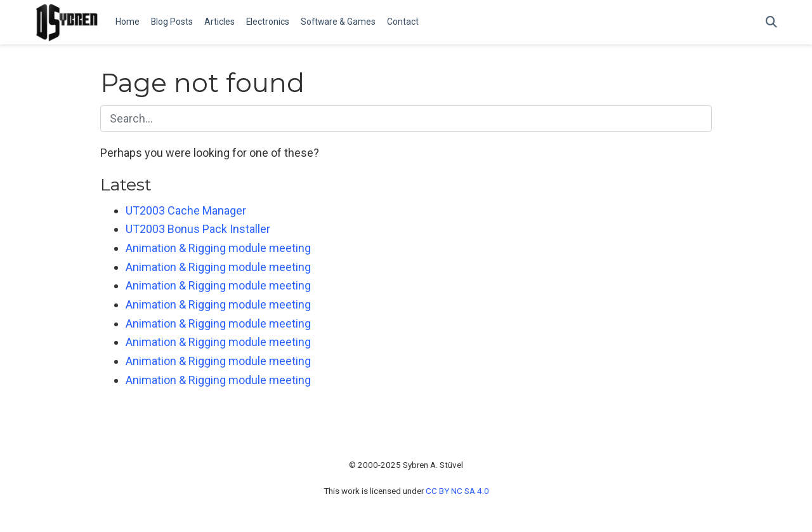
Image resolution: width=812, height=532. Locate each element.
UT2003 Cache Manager (186, 210)
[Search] (771, 23)
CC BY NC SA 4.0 (457, 491)
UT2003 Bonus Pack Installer (198, 229)
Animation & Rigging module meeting (218, 248)
